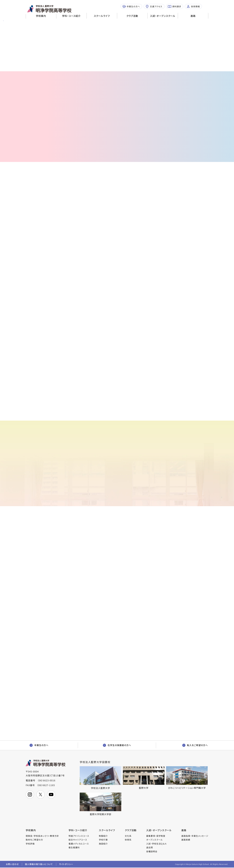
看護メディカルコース (79, 844)
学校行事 (104, 840)
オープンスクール (155, 840)
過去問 (150, 848)
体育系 (128, 840)
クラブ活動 (132, 16)
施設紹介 (104, 844)
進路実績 (186, 840)
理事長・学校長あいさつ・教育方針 (42, 836)
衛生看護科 (74, 848)
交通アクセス (154, 7)
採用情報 (193, 7)
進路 (193, 16)
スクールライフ (102, 16)
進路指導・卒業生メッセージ (195, 836)
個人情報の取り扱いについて (39, 864)
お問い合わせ (12, 864)
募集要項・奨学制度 (156, 836)
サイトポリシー (67, 864)
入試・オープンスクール (163, 16)
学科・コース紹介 (71, 16)
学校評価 (30, 844)
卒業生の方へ (131, 7)
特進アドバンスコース (79, 836)
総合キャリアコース (78, 840)
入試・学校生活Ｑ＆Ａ (157, 844)
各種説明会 (152, 852)
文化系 (128, 836)
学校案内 (41, 16)
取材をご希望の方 (34, 840)
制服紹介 (104, 836)
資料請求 (174, 7)
